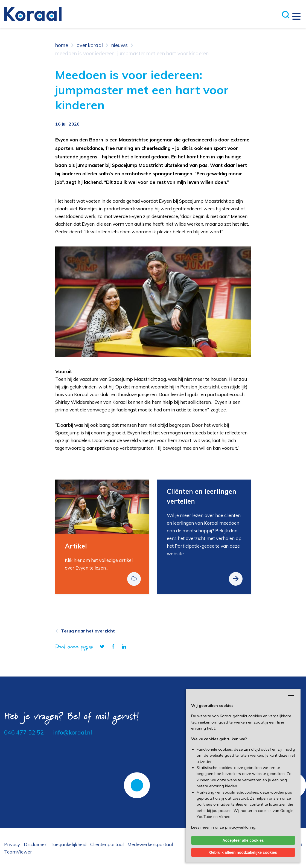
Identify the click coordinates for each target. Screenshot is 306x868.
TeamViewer (18, 852)
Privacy (12, 844)
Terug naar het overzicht (88, 631)
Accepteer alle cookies (243, 840)
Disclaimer (35, 844)
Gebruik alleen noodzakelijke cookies (243, 852)
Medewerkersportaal (150, 844)
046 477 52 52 (24, 732)
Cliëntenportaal (107, 844)
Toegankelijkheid (68, 844)
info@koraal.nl (72, 732)
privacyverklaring (240, 827)
